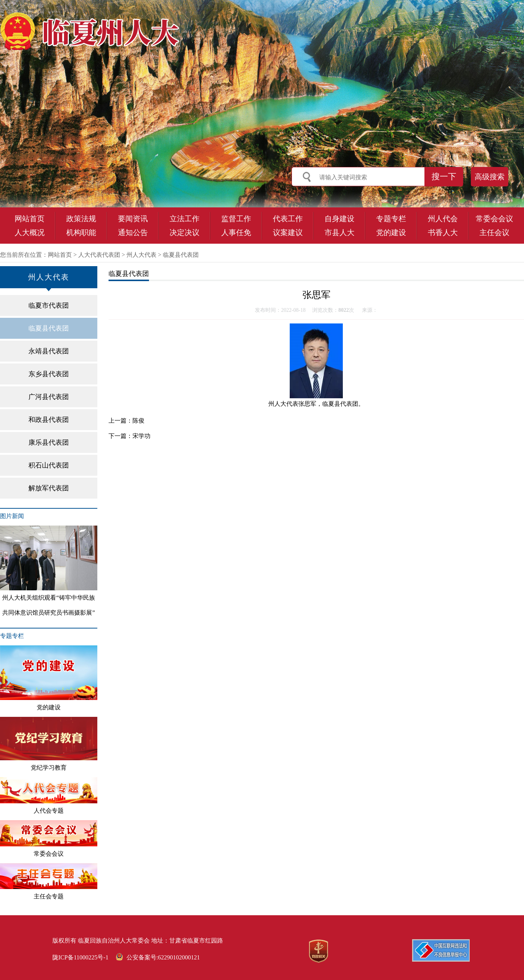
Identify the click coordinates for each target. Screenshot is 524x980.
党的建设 (391, 232)
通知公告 (133, 232)
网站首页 (30, 219)
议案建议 (288, 232)
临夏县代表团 (181, 255)
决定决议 (185, 232)
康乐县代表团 (49, 442)
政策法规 (81, 219)
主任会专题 (49, 882)
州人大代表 (141, 255)
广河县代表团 (49, 397)
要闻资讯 (133, 219)
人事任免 (236, 232)
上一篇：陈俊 (127, 421)
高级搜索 (490, 177)
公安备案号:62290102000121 (158, 957)
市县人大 (339, 232)
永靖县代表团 (49, 351)
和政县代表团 (49, 420)
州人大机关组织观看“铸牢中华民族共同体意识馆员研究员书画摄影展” (49, 571)
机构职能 (81, 232)
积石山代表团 (49, 465)
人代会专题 (49, 795)
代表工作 (288, 219)
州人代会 (443, 219)
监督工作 (236, 219)
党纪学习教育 (49, 744)
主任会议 (494, 232)
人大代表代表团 (99, 255)
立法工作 (185, 219)
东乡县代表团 (49, 374)
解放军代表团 (49, 488)
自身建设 (339, 219)
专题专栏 (391, 219)
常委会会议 (494, 219)
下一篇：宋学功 (130, 436)
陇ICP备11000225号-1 (80, 957)
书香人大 (443, 232)
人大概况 (30, 232)
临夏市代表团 (49, 305)
